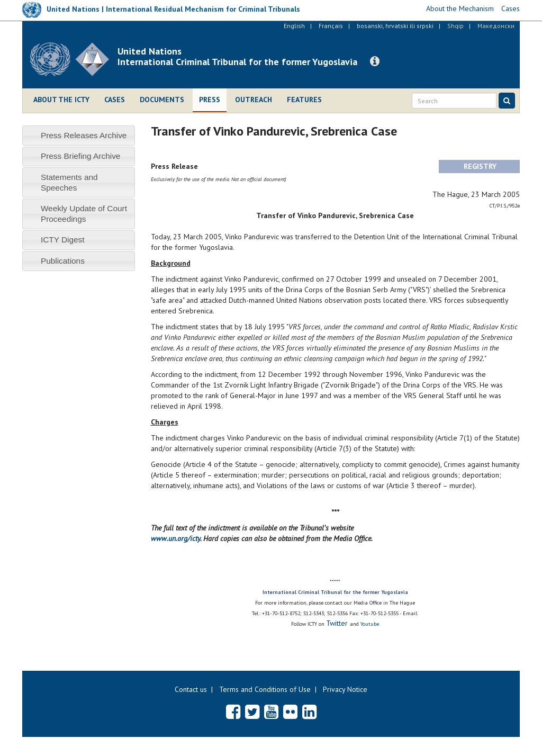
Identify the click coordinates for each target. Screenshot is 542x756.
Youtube (370, 624)
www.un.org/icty (175, 538)
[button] (375, 61)
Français (331, 26)
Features (304, 100)
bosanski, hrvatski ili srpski (395, 26)
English (294, 26)
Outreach (254, 100)
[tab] (79, 135)
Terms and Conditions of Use (265, 689)
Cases (115, 100)
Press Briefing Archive (81, 156)
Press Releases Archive (84, 135)
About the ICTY (61, 100)
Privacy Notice (345, 689)
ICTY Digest (63, 240)
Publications (63, 261)
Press (210, 100)
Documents (162, 100)
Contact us (191, 689)
